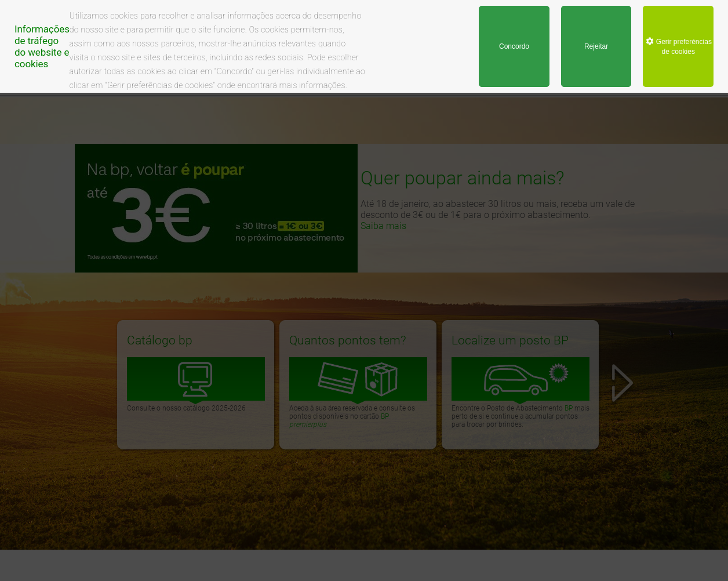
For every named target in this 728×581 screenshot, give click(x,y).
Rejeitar (596, 46)
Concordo (514, 46)
